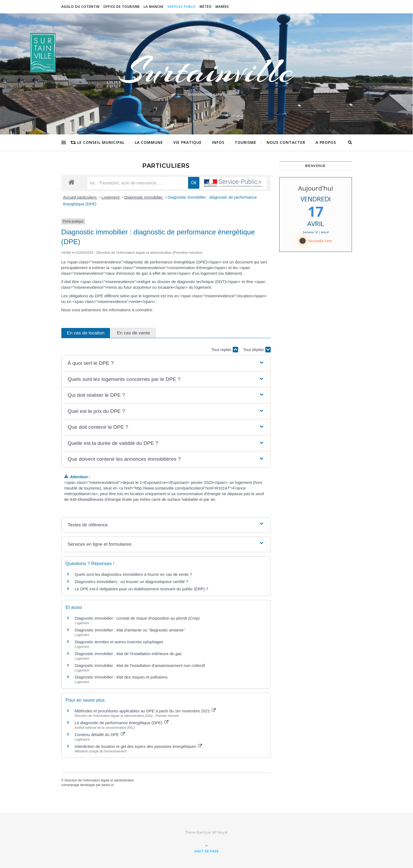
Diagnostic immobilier (144, 197)
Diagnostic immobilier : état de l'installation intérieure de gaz (128, 654)
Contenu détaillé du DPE (100, 735)
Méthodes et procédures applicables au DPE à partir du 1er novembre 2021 (145, 711)
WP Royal (220, 832)
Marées (222, 7)
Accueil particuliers (80, 197)
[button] (166, 363)
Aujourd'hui (316, 188)
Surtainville (206, 71)
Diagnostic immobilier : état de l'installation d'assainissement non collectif (140, 665)
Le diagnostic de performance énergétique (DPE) (122, 723)
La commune (149, 142)
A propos (326, 142)
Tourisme (246, 142)
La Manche (154, 7)
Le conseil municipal (101, 142)
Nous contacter (286, 142)
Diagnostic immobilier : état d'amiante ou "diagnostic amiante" (130, 630)
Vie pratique (188, 142)
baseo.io (107, 785)
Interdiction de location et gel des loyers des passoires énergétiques (138, 746)
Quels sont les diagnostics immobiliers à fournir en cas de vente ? (133, 574)
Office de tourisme (122, 7)
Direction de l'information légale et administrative (99, 780)
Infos (218, 142)
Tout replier (225, 350)
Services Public (182, 7)
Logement (111, 197)
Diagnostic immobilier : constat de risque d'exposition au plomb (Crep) (137, 618)
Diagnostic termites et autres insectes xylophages (119, 642)
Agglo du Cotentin (80, 7)
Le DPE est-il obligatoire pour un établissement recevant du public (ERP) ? (142, 589)
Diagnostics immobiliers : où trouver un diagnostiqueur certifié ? (132, 582)
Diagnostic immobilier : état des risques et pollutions (121, 677)
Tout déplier (257, 350)
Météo (206, 7)
